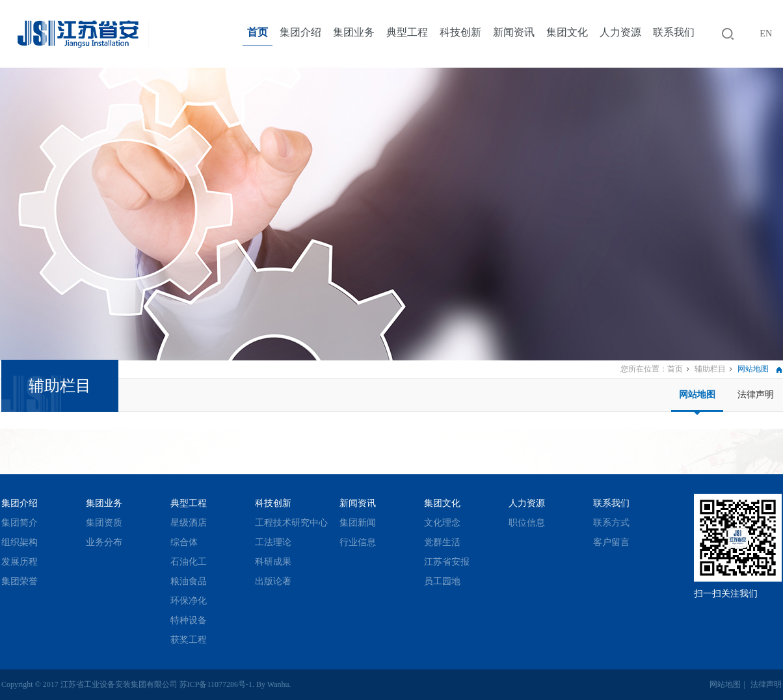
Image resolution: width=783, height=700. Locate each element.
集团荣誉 (20, 581)
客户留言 (611, 542)
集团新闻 (358, 523)
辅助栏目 (710, 369)
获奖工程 (189, 640)
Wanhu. (279, 684)
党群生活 (442, 542)
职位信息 (527, 523)
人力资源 (620, 32)
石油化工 (189, 562)
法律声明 (756, 395)
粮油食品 (189, 581)
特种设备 (189, 620)
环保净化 (189, 601)
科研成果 (273, 562)
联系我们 (674, 32)
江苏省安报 (447, 562)
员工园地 (442, 581)
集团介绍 (300, 32)
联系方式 (611, 523)
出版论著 (273, 581)
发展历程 (20, 562)
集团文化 (567, 32)
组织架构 (20, 542)
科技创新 (460, 32)
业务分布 (104, 542)
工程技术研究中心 (291, 523)
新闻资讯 (514, 32)
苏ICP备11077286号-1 (216, 684)
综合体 (184, 542)
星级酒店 (189, 523)
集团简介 (20, 523)
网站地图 (697, 395)
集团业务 (354, 32)
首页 (258, 32)
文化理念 (442, 523)
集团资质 (104, 523)
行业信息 (358, 542)
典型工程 (407, 32)
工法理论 (273, 542)
